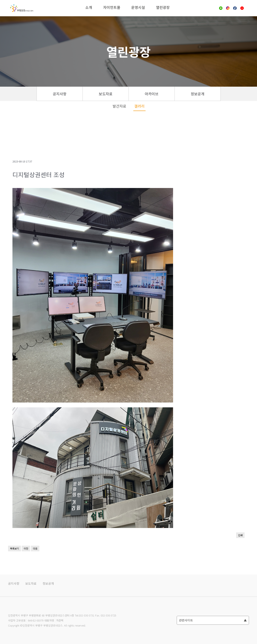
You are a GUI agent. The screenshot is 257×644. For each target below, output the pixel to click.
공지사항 (60, 94)
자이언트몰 (112, 7)
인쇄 (240, 535)
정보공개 (198, 94)
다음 (35, 548)
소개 (89, 7)
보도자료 (106, 94)
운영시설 (138, 7)
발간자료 (119, 106)
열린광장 (163, 7)
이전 (26, 548)
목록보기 (14, 548)
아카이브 (152, 94)
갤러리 (139, 106)
